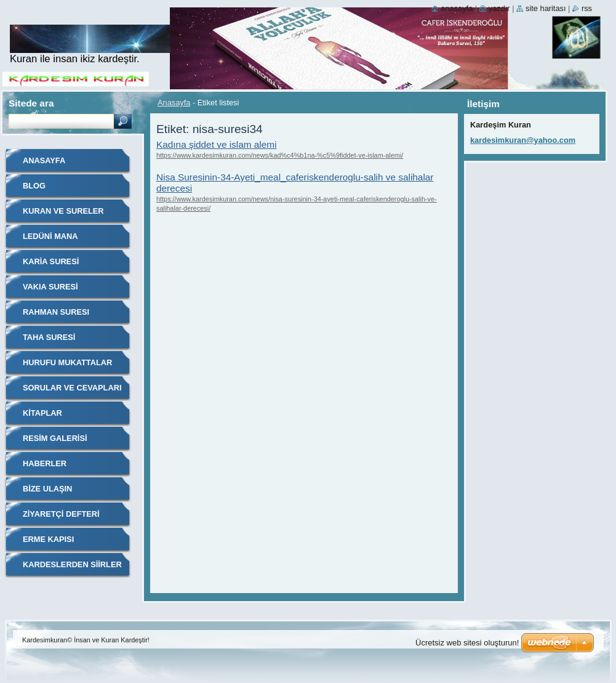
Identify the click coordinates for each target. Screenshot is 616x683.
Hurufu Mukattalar (67, 362)
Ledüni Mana (50, 236)
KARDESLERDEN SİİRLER (72, 564)
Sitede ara (31, 103)
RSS (587, 8)
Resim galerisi (55, 438)
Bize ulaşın (47, 489)
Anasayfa (174, 103)
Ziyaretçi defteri (61, 514)
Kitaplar (42, 413)
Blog (34, 186)
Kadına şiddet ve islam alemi (217, 144)
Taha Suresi (49, 337)
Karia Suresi (51, 261)
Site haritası (546, 8)
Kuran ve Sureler (63, 211)
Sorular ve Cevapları (72, 388)
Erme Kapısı (48, 539)
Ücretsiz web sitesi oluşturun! (467, 643)
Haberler (45, 463)
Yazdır (499, 8)
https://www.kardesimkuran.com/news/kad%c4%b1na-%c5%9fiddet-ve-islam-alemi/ (280, 155)
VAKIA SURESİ (50, 287)
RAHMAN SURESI (56, 312)
